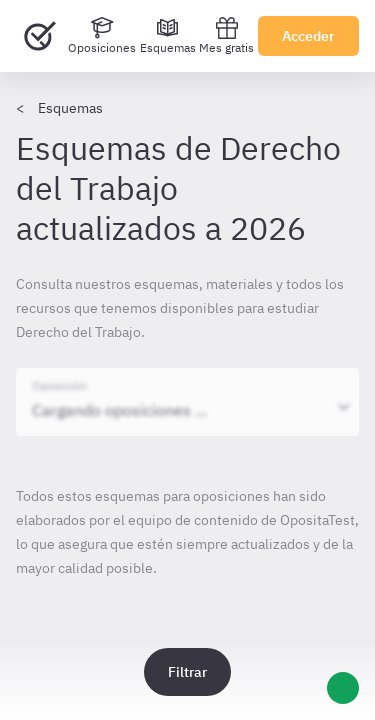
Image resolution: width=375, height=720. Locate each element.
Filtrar (187, 672)
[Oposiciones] (102, 36)
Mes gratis (226, 35)
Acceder (308, 36)
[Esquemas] (168, 36)
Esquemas (70, 108)
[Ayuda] (343, 688)
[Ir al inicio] (40, 36)
